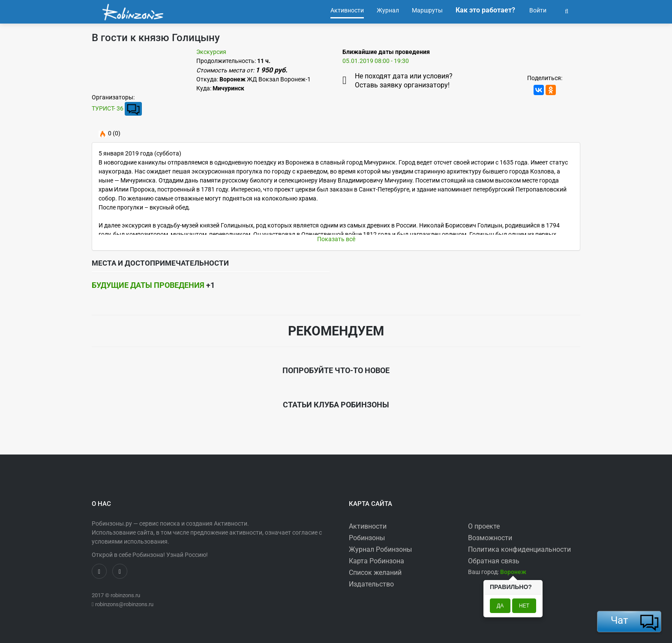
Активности (368, 526)
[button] (567, 10)
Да (500, 606)
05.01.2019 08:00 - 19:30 (376, 61)
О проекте (484, 526)
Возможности (490, 538)
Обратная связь (494, 561)
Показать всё (336, 239)
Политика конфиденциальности (519, 549)
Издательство (371, 584)
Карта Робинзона (376, 561)
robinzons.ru (125, 595)
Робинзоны (367, 538)
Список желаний (375, 573)
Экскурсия (211, 52)
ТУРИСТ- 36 (108, 108)
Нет (524, 606)
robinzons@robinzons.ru (124, 604)
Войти (537, 10)
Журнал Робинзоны (380, 549)
